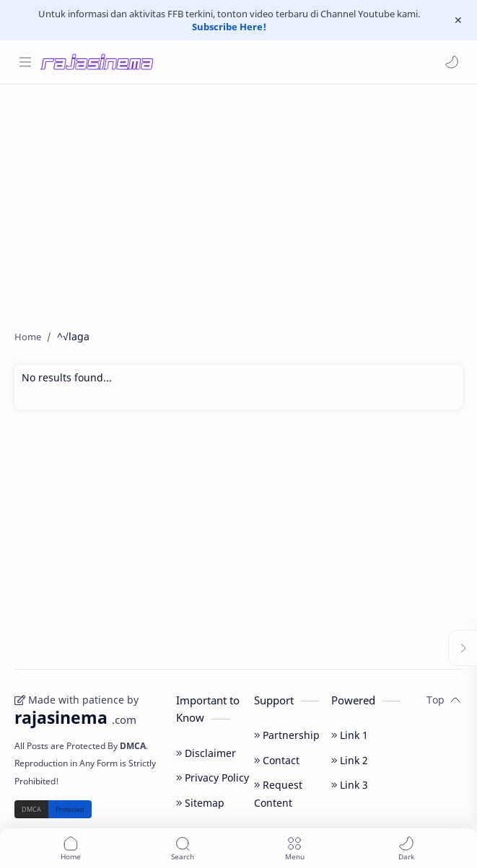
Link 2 (350, 760)
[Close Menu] (458, 20)
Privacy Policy (213, 778)
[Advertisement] (238, 200)
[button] (452, 62)
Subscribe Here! (229, 27)
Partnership (287, 735)
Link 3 (350, 785)
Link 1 (350, 735)
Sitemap (200, 803)
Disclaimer (206, 753)
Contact (277, 760)
